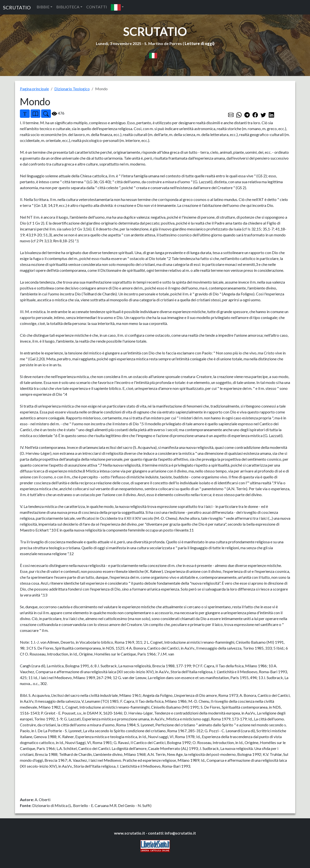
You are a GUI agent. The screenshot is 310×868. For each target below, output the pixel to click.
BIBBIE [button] (43, 7)
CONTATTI (97, 7)
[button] (117, 7)
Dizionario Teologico (72, 89)
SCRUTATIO (17, 7)
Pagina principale (34, 89)
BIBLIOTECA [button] (68, 7)
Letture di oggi (199, 43)
